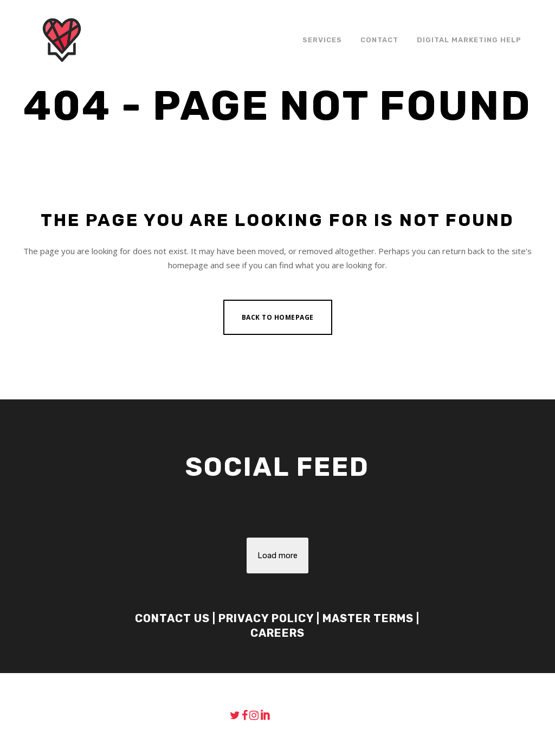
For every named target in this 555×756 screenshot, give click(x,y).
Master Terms (368, 618)
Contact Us (172, 618)
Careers (277, 633)
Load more (277, 555)
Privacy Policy (266, 618)
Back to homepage (278, 317)
